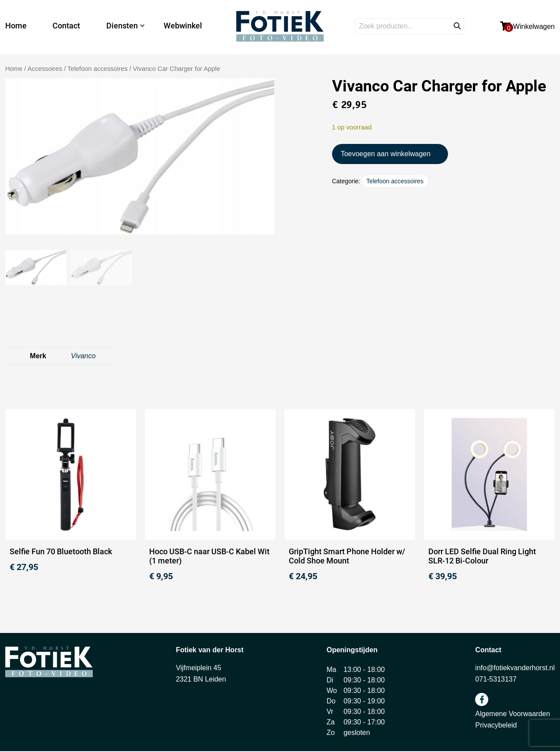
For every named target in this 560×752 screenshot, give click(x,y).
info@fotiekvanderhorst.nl (515, 669)
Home (16, 26)
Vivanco (83, 357)
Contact (66, 26)
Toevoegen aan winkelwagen (386, 154)
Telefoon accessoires (97, 69)
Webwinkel (183, 26)
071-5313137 (496, 680)
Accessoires (45, 69)
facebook (482, 700)
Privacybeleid (496, 726)
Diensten (122, 26)
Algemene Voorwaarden (513, 715)
